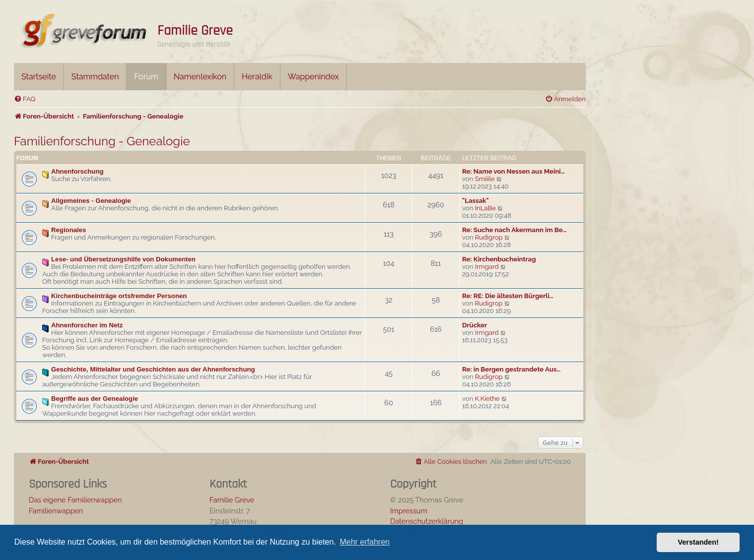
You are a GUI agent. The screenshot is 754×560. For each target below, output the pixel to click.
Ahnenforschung (77, 171)
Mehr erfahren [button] (365, 542)
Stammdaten (95, 77)
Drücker (475, 325)
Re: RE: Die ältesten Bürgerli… (508, 296)
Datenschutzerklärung (427, 521)
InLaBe (485, 208)
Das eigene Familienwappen (75, 500)
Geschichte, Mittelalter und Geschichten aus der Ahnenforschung (153, 369)
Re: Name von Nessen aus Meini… (514, 171)
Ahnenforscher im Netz (87, 325)
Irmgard (487, 267)
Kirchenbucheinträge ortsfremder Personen (119, 296)
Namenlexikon (200, 77)
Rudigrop (489, 237)
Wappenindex (313, 77)
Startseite (39, 77)
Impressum (409, 511)
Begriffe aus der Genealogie (95, 399)
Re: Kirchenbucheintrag (499, 259)
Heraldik (257, 77)
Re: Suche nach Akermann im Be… (514, 230)
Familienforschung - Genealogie (102, 141)
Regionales (69, 230)
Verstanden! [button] (698, 542)
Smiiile (485, 179)
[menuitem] (25, 99)
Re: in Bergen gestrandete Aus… (511, 369)
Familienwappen (56, 511)
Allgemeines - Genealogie (91, 201)
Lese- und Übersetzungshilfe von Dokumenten (123, 259)
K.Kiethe (487, 399)
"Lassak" (476, 201)
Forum (146, 77)
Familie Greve (195, 31)
